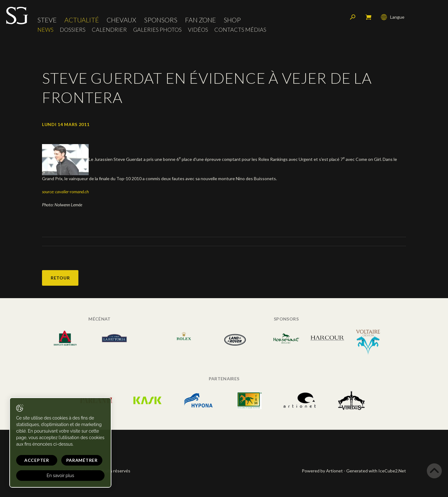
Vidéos (198, 30)
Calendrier (109, 30)
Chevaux (121, 20)
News (45, 30)
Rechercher (353, 17)
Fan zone (201, 20)
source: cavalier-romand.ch (65, 192)
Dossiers (73, 30)
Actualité (82, 20)
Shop (232, 20)
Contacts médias (240, 30)
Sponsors (161, 20)
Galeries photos (157, 30)
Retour (60, 278)
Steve (47, 20)
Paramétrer (81, 460)
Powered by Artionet (322, 471)
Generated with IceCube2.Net (376, 471)
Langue (393, 17)
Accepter (36, 460)
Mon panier (368, 17)
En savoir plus (60, 476)
